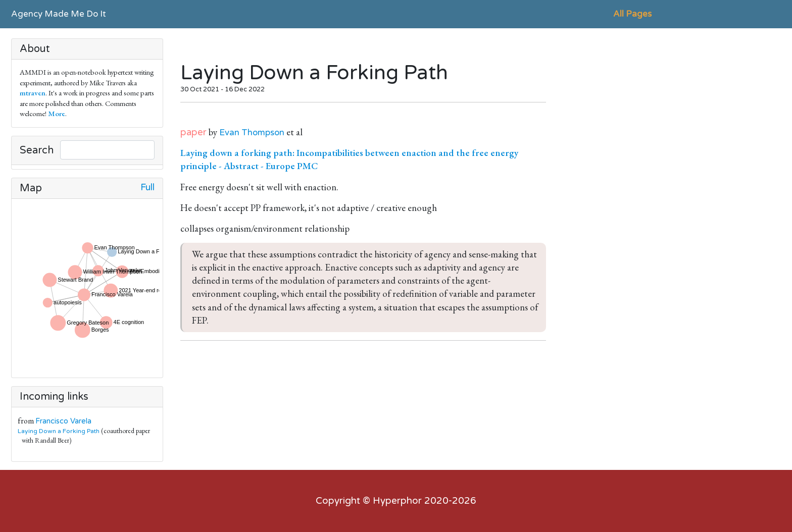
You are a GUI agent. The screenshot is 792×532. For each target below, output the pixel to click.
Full (147, 188)
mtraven (33, 93)
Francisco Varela (63, 421)
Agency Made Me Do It (59, 14)
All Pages (632, 14)
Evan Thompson (252, 132)
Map (31, 188)
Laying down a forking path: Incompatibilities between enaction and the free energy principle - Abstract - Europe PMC (350, 159)
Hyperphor (397, 501)
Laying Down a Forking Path (59, 431)
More (57, 113)
